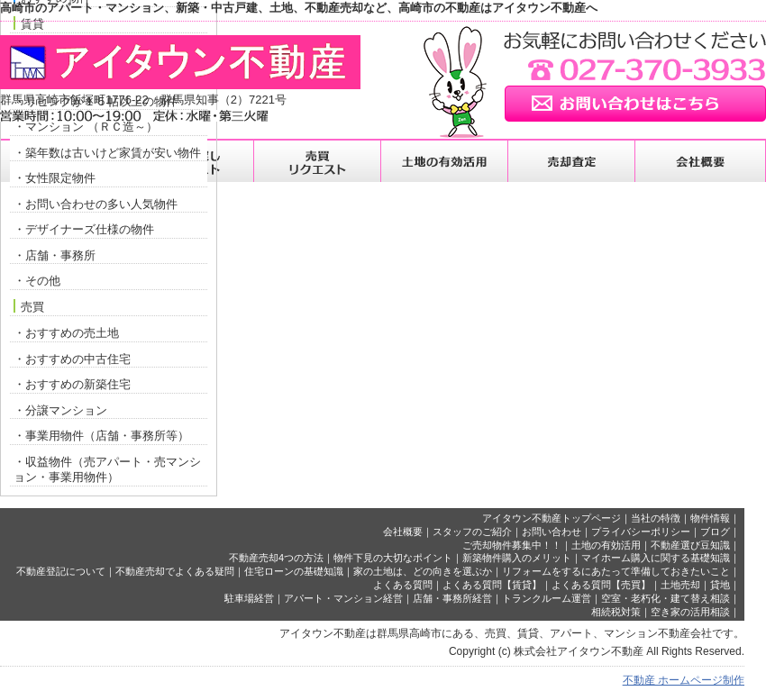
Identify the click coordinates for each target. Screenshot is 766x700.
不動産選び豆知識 (690, 545)
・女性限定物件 (55, 178)
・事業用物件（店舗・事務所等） (101, 436)
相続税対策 (616, 612)
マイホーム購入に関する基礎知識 (656, 558)
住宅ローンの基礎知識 (294, 571)
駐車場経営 (249, 598)
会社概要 (403, 532)
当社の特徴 (656, 518)
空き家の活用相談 (690, 612)
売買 (29, 306)
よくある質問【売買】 (601, 585)
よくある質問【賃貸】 (492, 585)
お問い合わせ (552, 532)
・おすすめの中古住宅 (72, 359)
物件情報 (710, 518)
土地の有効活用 (606, 545)
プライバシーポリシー (641, 532)
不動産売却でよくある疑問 (175, 571)
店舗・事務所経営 (452, 598)
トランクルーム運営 (547, 598)
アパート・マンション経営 (343, 598)
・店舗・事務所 (55, 255)
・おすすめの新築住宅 (72, 384)
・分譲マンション (60, 410)
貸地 (720, 585)
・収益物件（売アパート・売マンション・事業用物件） (107, 470)
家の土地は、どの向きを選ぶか (423, 571)
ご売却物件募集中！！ (512, 545)
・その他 (37, 281)
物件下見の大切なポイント (393, 558)
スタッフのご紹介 (472, 532)
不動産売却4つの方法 (276, 558)
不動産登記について (61, 571)
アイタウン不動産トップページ (552, 518)
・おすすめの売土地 (66, 333)
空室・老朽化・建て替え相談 (666, 598)
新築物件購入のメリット (517, 558)
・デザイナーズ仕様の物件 (84, 229)
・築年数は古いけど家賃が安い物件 (107, 153)
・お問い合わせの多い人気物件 (96, 204)
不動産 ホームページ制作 (684, 680)
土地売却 (680, 585)
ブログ (715, 532)
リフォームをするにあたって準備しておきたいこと (616, 571)
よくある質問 (403, 585)
